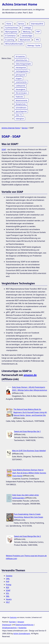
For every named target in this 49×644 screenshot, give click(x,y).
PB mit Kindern (21, 93)
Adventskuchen (22, 60)
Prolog (9, 585)
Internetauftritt (37, 24)
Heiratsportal (21, 67)
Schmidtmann (21, 108)
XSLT (8, 602)
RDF (8, 587)
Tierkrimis (13, 617)
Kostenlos (23, 628)
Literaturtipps (27, 36)
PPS (37, 40)
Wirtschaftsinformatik (14, 44)
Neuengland (20, 89)
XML (8, 596)
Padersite (19, 97)
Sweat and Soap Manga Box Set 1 (27, 431)
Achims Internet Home (11, 128)
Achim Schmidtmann (22, 634)
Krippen (19, 78)
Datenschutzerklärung (24, 625)
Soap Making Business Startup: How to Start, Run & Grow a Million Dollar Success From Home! (29, 473)
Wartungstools (11, 32)
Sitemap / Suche (34, 46)
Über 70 (19, 115)
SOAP (4, 149)
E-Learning (10, 40)
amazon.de (30, 375)
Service (21, 24)
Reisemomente (21, 100)
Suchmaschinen (12, 28)
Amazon (21, 622)
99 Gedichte (20, 57)
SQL (8, 593)
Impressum (7, 625)
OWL (8, 579)
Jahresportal (20, 75)
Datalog (9, 576)
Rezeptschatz (21, 104)
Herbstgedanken (22, 71)
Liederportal (20, 86)
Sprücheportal (21, 111)
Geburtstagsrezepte (23, 64)
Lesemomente (21, 82)
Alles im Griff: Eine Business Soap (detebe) (29, 451)
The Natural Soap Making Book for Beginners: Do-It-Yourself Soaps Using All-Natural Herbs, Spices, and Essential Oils (30, 412)
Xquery (9, 599)
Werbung (27, 32)
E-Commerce (10, 36)
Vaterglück (20, 119)
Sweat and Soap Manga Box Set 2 (27, 536)
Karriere (12, 622)
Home (9, 24)
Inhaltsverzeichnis (9, 628)
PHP (38, 32)
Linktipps (28, 28)
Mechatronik (25, 40)
